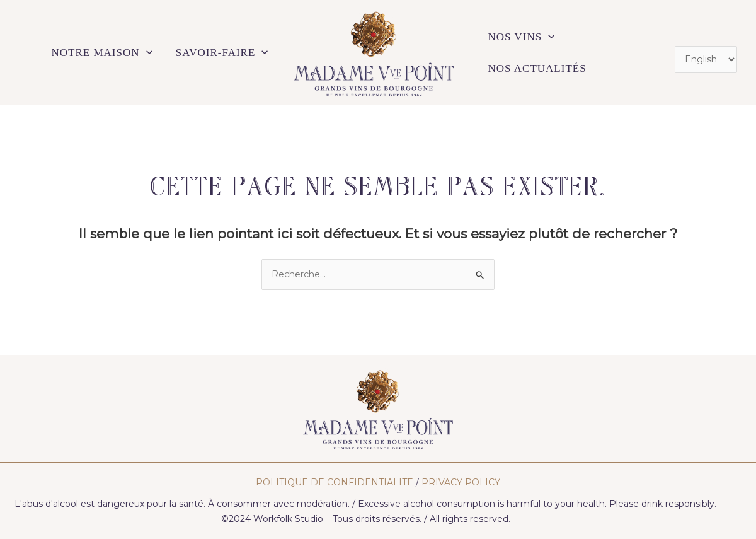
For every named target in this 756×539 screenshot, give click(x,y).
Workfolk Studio (288, 519)
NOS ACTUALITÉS (537, 68)
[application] (146, 53)
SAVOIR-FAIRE (222, 53)
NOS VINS (522, 37)
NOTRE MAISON (102, 53)
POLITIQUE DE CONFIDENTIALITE (335, 482)
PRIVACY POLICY (461, 482)
